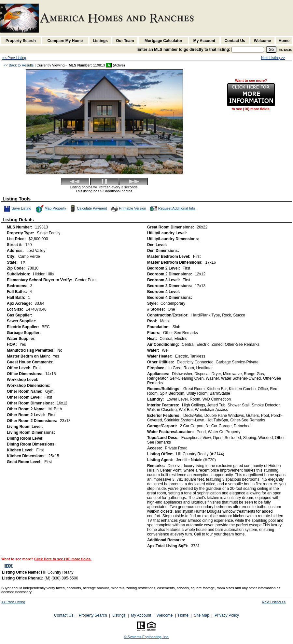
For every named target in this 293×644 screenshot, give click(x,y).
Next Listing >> (273, 58)
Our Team (125, 41)
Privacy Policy (227, 615)
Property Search (21, 41)
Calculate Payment (88, 209)
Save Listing (18, 209)
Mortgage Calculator (163, 41)
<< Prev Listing (14, 58)
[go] (271, 50)
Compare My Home (65, 41)
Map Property (51, 209)
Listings (100, 41)
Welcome (262, 41)
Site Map (201, 615)
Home (284, 41)
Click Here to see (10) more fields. (63, 559)
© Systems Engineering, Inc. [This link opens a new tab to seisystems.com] (147, 637)
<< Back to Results (19, 65)
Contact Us (235, 41)
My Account (204, 41)
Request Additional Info (172, 209)
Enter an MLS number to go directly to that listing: (184, 50)
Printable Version (128, 209)
